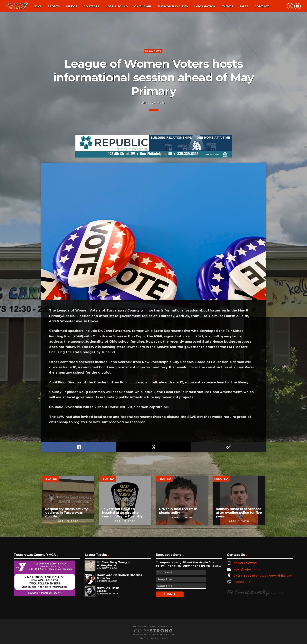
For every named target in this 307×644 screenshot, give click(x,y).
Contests (91, 6)
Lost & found (117, 6)
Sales (244, 6)
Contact (262, 6)
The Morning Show (173, 6)
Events (227, 6)
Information (205, 6)
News (37, 6)
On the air (143, 6)
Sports (54, 6)
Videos (72, 6)
